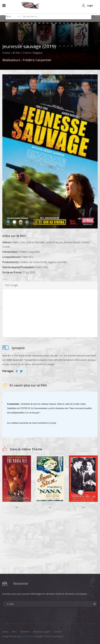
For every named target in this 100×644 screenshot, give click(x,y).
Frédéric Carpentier (37, 60)
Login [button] (90, 6)
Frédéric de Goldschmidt (33, 262)
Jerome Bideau (72, 242)
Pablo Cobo (19, 242)
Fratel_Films (41, 267)
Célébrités (25, 632)
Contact (58, 632)
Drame (6, 53)
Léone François (54, 242)
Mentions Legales (42, 632)
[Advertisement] (50, 313)
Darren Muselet (35, 242)
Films (14, 632)
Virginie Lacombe (57, 262)
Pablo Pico (28, 257)
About (5, 632)
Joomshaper (27, 636)
